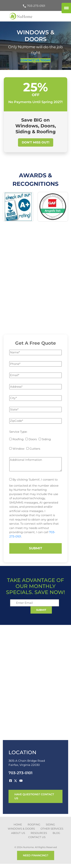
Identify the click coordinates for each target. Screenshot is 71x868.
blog (56, 833)
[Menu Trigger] (66, 8)
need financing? (36, 855)
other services (52, 829)
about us (18, 833)
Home (18, 824)
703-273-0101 (34, 6)
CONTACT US (37, 837)
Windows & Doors (21, 829)
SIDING (50, 824)
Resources (39, 833)
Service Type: (18, 432)
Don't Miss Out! (36, 142)
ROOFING (34, 824)
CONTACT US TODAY (35, 60)
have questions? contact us (34, 796)
